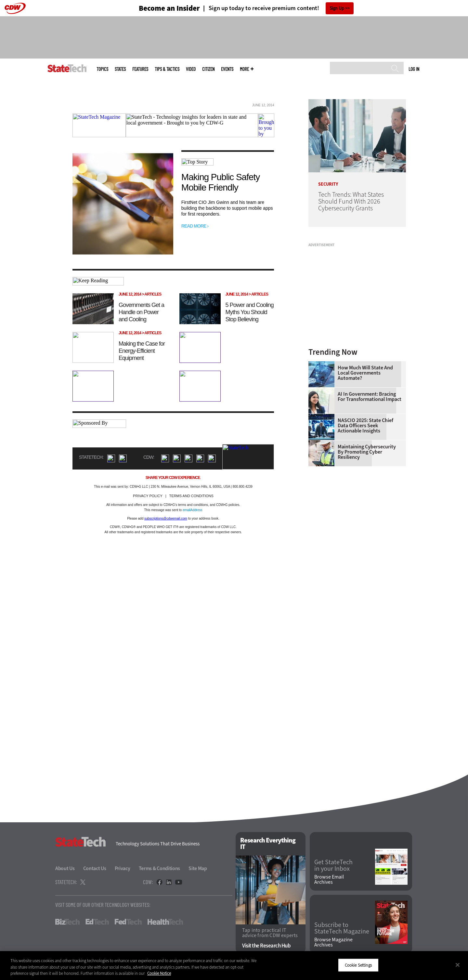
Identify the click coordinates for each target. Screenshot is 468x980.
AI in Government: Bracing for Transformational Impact (370, 397)
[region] (234, 966)
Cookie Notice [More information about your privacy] (159, 973)
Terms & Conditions (160, 868)
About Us (65, 868)
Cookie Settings (358, 965)
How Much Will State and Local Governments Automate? (365, 373)
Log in (414, 69)
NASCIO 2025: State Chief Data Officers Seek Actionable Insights (365, 426)
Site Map (198, 868)
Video (191, 69)
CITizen (208, 69)
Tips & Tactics (167, 69)
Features (140, 69)
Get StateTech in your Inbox (333, 866)
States (120, 69)
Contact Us (95, 868)
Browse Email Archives (329, 880)
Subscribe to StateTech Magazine (342, 928)
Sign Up (337, 8)
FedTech (128, 922)
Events (227, 69)
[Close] (458, 965)
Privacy (123, 868)
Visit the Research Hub (266, 946)
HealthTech (165, 922)
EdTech (97, 922)
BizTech (67, 922)
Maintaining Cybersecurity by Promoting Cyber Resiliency (367, 452)
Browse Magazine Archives (333, 942)
